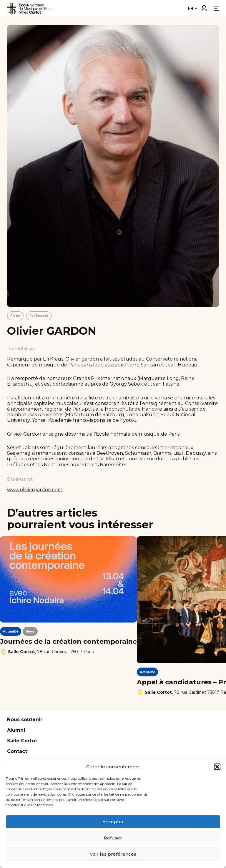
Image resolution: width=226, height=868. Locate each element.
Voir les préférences (113, 854)
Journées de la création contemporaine (68, 642)
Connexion (204, 7)
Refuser (113, 838)
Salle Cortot (22, 741)
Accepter (113, 822)
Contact (17, 751)
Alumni (16, 730)
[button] (217, 767)
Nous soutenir (25, 720)
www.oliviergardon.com (35, 490)
